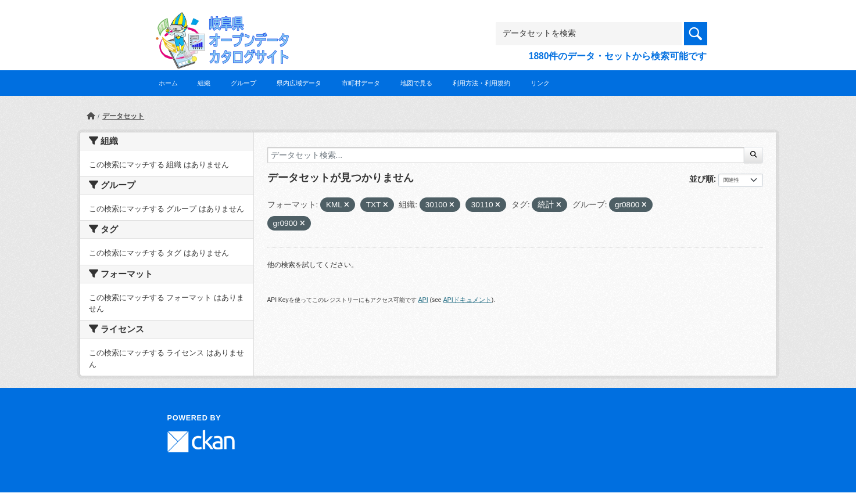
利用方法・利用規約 (481, 83)
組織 (204, 83)
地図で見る (416, 83)
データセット (123, 116)
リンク (540, 83)
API (423, 300)
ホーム (168, 83)
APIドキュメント (467, 300)
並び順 (701, 179)
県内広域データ (299, 83)
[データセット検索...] (506, 155)
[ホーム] (91, 116)
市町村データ (361, 83)
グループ (243, 83)
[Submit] (753, 155)
